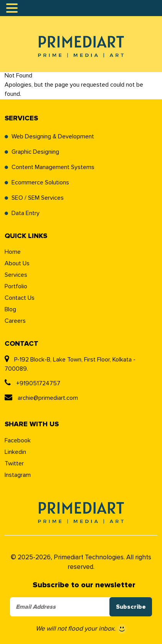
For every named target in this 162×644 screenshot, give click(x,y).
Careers (15, 321)
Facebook (18, 440)
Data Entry (26, 213)
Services (16, 275)
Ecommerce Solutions (40, 182)
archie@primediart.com (41, 398)
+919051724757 (32, 383)
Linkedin (15, 452)
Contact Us (20, 298)
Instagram (18, 475)
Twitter (14, 463)
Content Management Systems (53, 167)
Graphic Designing (35, 152)
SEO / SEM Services (38, 198)
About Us (17, 263)
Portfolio (16, 286)
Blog (10, 309)
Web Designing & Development (53, 136)
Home (13, 252)
